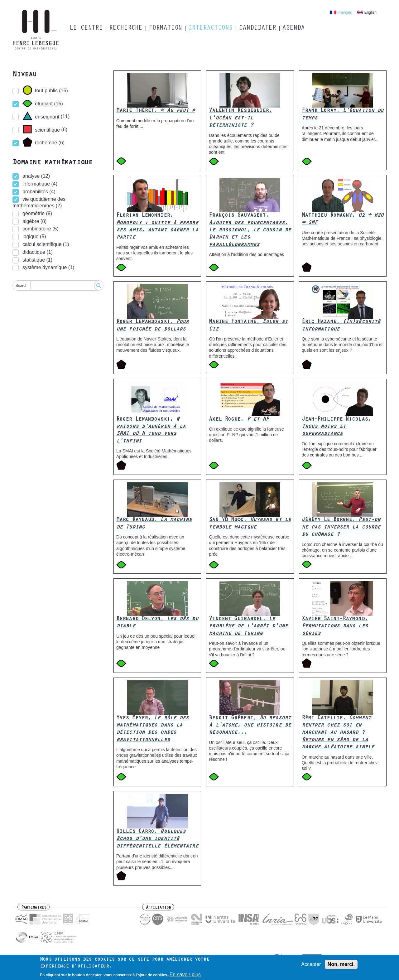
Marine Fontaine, (248, 326)
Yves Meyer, (152, 729)
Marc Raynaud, (154, 524)
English (370, 12)
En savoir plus (185, 975)
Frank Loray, (343, 115)
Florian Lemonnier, (157, 227)
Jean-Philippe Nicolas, (336, 427)
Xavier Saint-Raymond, (335, 627)
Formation (165, 28)
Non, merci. (341, 964)
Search (22, 286)
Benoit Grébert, (250, 726)
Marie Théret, (156, 111)
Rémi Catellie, (338, 733)
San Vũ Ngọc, (250, 524)
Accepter (311, 964)
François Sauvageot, (250, 230)
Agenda (293, 28)
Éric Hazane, (341, 326)
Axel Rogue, (239, 420)
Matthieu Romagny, (343, 219)
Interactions (210, 28)
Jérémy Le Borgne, (341, 527)
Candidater (257, 28)
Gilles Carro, (157, 839)
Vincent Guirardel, (248, 627)
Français (345, 12)
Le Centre (86, 28)
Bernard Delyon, (157, 623)
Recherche (125, 28)
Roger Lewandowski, (152, 326)
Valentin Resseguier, (240, 118)
